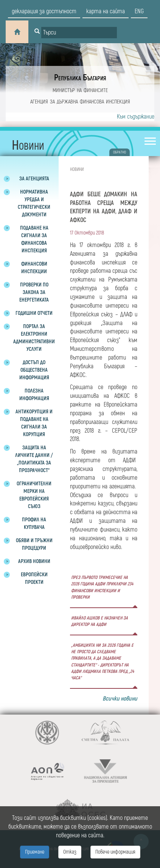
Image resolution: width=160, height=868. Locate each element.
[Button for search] (37, 32)
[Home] (17, 32)
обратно (120, 152)
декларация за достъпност (44, 11)
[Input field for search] (79, 33)
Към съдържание (136, 117)
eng (139, 11)
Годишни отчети (34, 313)
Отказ (70, 852)
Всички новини (120, 699)
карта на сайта (106, 11)
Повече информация (115, 852)
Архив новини (34, 561)
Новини (77, 170)
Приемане (35, 852)
